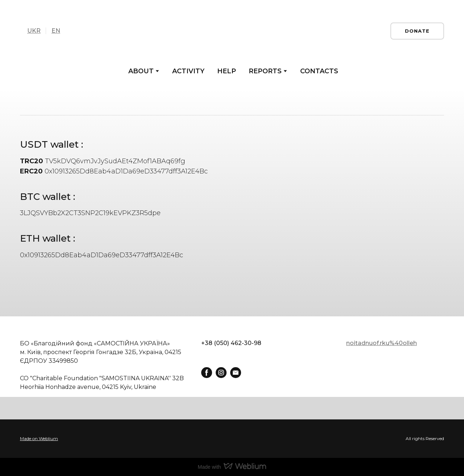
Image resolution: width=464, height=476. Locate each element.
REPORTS (265, 71)
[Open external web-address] (232, 439)
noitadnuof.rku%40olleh (382, 343)
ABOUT (141, 71)
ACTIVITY (188, 71)
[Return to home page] (105, 330)
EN (56, 31)
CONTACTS (319, 71)
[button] (417, 31)
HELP (227, 71)
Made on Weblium (39, 438)
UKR (34, 31)
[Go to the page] (232, 31)
